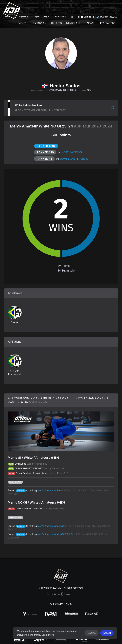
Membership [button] (74, 23)
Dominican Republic (74, 159)
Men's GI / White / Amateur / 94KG (34, 458)
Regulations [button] (109, 23)
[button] (72, 17)
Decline (92, 633)
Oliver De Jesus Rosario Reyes (32, 473)
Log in (47, 17)
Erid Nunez (20, 464)
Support (36, 17)
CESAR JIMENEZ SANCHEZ (29, 468)
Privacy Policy (70, 594)
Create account (60, 17)
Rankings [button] (39, 23)
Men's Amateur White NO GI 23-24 (42, 126)
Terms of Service (53, 594)
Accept (107, 633)
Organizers (24, 17)
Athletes (56, 23)
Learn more (48, 635)
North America (72, 152)
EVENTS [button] (23, 23)
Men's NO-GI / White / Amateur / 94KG (37, 502)
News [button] (91, 23)
